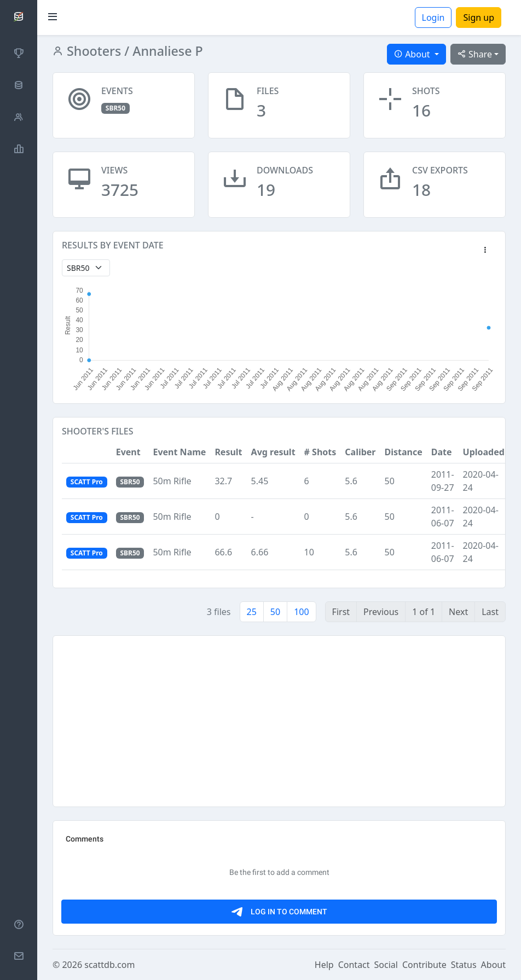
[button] (485, 251)
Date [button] (442, 452)
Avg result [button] (273, 452)
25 (252, 612)
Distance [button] (404, 452)
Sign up (479, 18)
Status (464, 965)
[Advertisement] (279, 721)
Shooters (92, 51)
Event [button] (128, 452)
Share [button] (475, 54)
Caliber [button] (360, 452)
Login (433, 18)
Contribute (424, 965)
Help (324, 965)
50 (275, 612)
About (493, 965)
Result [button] (228, 452)
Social (386, 965)
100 (301, 612)
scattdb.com (109, 965)
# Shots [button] (320, 452)
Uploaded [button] (484, 452)
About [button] (413, 54)
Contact (354, 965)
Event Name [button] (179, 452)
